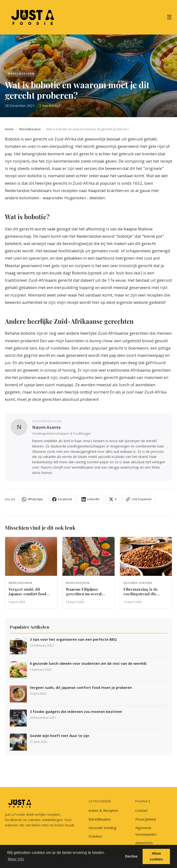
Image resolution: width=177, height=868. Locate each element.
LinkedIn (91, 499)
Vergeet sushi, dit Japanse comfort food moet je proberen (81, 688)
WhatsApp (32, 499)
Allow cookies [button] (156, 856)
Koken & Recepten (103, 811)
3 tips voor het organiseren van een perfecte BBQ (73, 640)
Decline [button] (131, 856)
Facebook (62, 499)
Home (9, 129)
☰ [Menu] (169, 17)
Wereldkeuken (30, 129)
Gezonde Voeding (103, 828)
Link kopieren (139, 499)
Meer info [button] (16, 859)
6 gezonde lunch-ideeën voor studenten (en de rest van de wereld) (88, 664)
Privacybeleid (146, 819)
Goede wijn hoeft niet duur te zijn (59, 736)
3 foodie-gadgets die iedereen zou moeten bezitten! (76, 712)
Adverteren (144, 843)
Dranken (95, 836)
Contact (142, 811)
